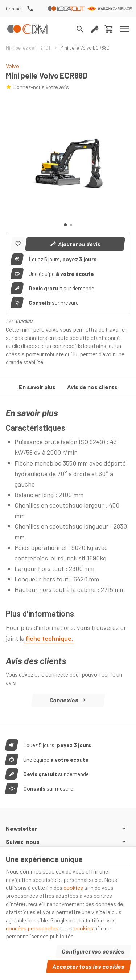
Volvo (13, 66)
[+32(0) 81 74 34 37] (30, 9)
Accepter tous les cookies (89, 966)
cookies (73, 888)
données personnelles (32, 928)
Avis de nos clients (92, 387)
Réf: (10, 321)
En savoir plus (37, 387)
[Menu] (124, 29)
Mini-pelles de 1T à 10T (28, 48)
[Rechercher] (80, 29)
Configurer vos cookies (93, 951)
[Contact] (14, 9)
